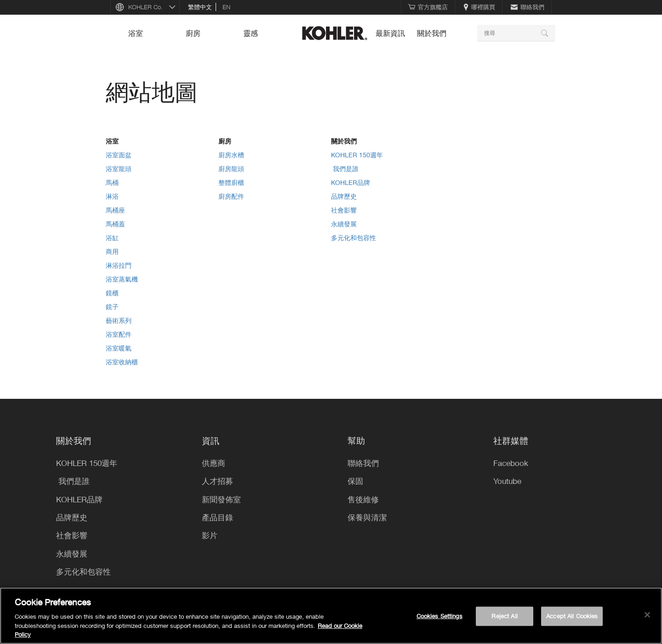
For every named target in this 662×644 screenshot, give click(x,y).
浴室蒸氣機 (122, 279)
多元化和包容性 (354, 238)
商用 (112, 251)
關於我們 (432, 33)
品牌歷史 (344, 196)
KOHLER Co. (146, 7)
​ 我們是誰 (345, 169)
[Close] (647, 615)
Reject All (504, 616)
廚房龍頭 (231, 169)
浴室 (136, 33)
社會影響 (344, 210)
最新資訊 (390, 33)
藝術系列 (119, 320)
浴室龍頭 (119, 169)
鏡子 (112, 307)
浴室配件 (119, 334)
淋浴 (112, 196)
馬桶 (112, 182)
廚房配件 (231, 196)
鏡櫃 (112, 293)
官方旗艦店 (428, 7)
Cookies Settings (439, 616)
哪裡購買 (479, 7)
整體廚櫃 (231, 182)
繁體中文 (200, 7)
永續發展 (344, 224)
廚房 (193, 33)
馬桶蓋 (115, 224)
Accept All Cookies (572, 616)
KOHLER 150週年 (357, 155)
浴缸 (112, 238)
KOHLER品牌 (351, 182)
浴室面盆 (119, 155)
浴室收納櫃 (122, 362)
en (226, 7)
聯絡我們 (528, 7)
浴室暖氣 (119, 348)
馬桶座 (115, 210)
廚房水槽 (231, 155)
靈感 (251, 33)
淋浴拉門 (119, 265)
